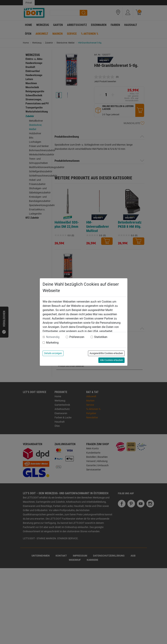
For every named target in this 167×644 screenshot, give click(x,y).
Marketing (52, 343)
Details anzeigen (53, 353)
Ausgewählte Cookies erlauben (106, 353)
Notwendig (53, 337)
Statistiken (101, 337)
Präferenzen (77, 337)
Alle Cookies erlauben (111, 360)
